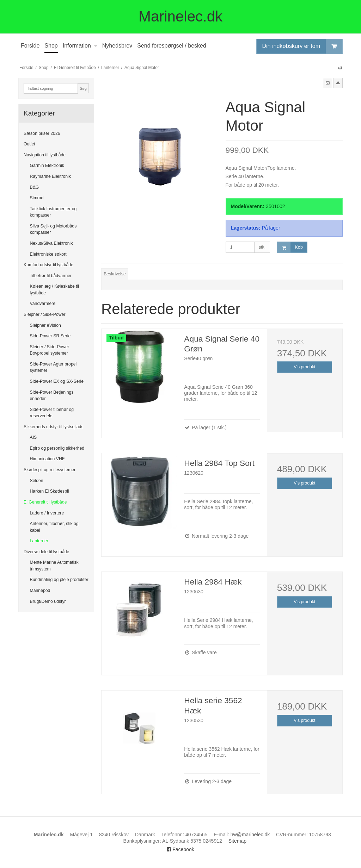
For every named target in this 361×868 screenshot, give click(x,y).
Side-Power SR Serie (50, 336)
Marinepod (40, 591)
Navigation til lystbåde (45, 155)
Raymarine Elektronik (50, 176)
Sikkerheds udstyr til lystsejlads (54, 427)
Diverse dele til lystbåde (46, 552)
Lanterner (39, 541)
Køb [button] (290, 247)
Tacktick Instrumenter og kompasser (53, 212)
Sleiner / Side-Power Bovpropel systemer (50, 350)
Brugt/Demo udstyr (48, 601)
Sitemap (237, 841)
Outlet (29, 144)
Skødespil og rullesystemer (50, 470)
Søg (83, 88)
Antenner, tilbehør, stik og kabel (54, 527)
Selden (37, 481)
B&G (35, 187)
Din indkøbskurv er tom (302, 46)
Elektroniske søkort (48, 254)
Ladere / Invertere (47, 513)
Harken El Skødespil (50, 491)
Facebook (180, 849)
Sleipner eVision (45, 325)
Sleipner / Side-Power (44, 314)
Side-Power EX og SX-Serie (57, 381)
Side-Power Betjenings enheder (52, 395)
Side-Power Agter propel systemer (53, 367)
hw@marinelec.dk (250, 835)
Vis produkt (304, 367)
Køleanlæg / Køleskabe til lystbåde (55, 289)
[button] (328, 83)
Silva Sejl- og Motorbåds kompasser (53, 229)
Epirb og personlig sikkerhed (57, 448)
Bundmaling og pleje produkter (59, 580)
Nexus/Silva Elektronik (51, 243)
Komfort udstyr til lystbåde (48, 265)
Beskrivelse (115, 274)
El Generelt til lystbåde (45, 502)
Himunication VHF (47, 459)
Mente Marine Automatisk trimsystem (54, 566)
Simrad (37, 198)
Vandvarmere (43, 304)
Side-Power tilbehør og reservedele (52, 413)
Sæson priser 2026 (42, 133)
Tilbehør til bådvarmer (51, 276)
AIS (33, 437)
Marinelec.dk (180, 16)
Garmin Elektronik (47, 166)
